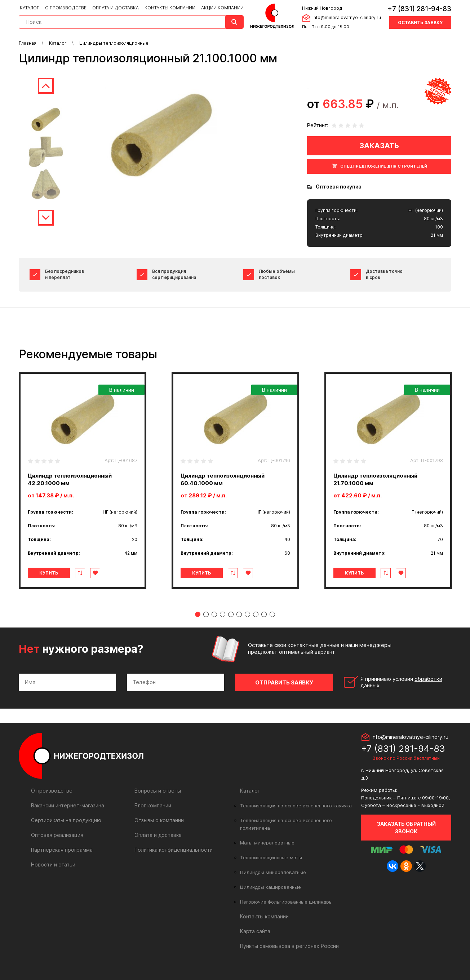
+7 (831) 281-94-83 (419, 9)
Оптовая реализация (57, 835)
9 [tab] (264, 614)
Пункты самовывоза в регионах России (289, 946)
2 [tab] (206, 614)
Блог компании (153, 805)
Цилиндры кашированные (271, 887)
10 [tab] (272, 614)
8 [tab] (256, 614)
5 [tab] (231, 614)
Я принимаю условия (401, 682)
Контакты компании (170, 8)
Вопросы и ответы (158, 791)
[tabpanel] (83, 480)
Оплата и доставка (116, 8)
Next (46, 218)
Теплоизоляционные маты (271, 857)
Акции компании (222, 8)
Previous (46, 86)
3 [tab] (214, 614)
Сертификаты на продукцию (66, 820)
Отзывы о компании (159, 820)
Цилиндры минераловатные (273, 872)
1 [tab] (198, 614)
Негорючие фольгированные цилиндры (286, 902)
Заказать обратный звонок (406, 828)
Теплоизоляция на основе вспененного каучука (296, 806)
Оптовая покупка (339, 187)
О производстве (66, 8)
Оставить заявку (420, 23)
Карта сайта (255, 931)
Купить (49, 573)
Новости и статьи (53, 864)
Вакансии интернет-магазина (68, 805)
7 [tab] (247, 614)
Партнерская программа (62, 850)
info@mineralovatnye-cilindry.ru (347, 17)
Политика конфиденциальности (174, 850)
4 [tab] (223, 614)
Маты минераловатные (267, 843)
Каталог (30, 8)
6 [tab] (239, 614)
